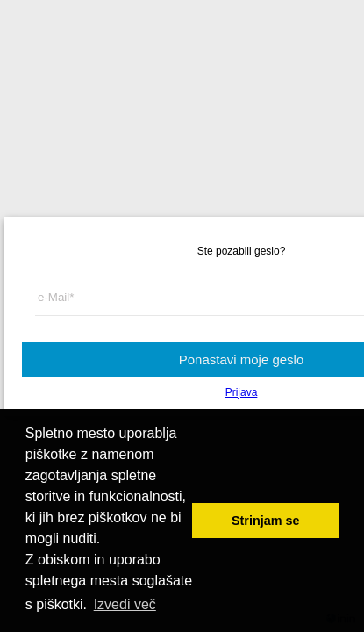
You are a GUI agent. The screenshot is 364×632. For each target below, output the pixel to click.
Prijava (242, 392)
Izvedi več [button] (125, 604)
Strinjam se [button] (266, 521)
